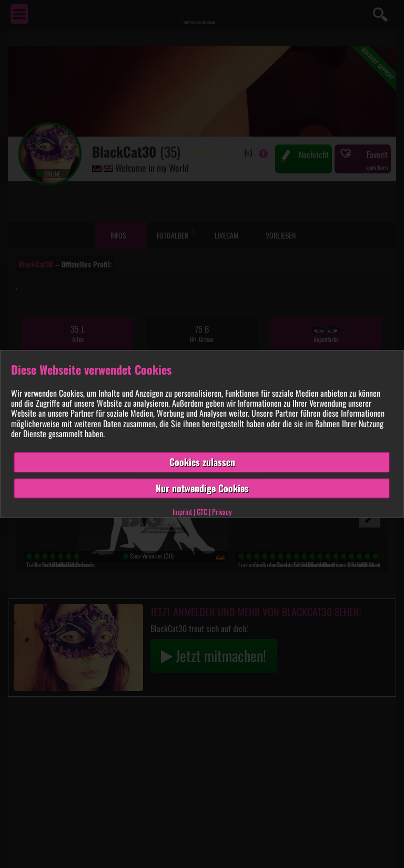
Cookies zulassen (202, 462)
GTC (202, 512)
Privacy (222, 512)
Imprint (182, 512)
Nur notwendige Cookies (202, 488)
